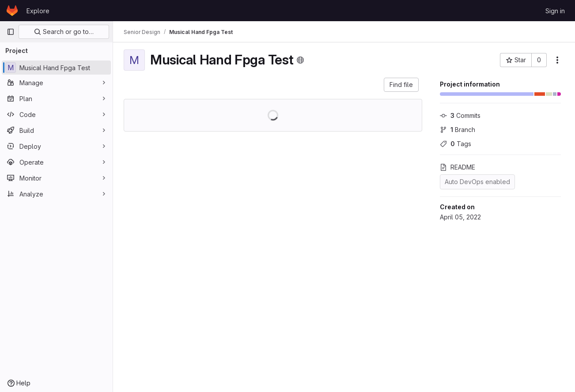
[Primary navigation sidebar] (11, 32)
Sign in (555, 11)
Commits (460, 115)
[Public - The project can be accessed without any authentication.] (300, 60)
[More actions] (557, 60)
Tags (456, 144)
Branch (458, 130)
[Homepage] (12, 11)
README (458, 167)
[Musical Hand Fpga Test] (56, 68)
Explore (38, 11)
